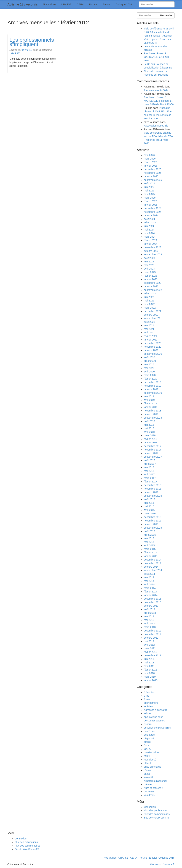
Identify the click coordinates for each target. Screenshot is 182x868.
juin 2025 (149, 187)
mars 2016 (150, 513)
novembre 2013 (153, 602)
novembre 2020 (153, 347)
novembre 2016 (153, 489)
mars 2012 (150, 648)
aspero (148, 724)
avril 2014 (149, 584)
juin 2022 (149, 297)
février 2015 (151, 553)
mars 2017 (150, 478)
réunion (148, 770)
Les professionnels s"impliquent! (32, 42)
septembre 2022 (153, 290)
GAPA (147, 749)
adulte (147, 713)
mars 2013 (150, 627)
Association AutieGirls (156, 90)
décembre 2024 (153, 208)
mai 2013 (149, 620)
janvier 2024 (151, 244)
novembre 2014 (153, 563)
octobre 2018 (151, 414)
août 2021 (149, 322)
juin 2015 (149, 538)
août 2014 (149, 574)
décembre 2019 (153, 382)
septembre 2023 (153, 254)
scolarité (149, 777)
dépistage (149, 735)
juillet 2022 (150, 293)
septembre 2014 (153, 570)
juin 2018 (149, 425)
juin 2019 (149, 396)
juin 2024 (149, 226)
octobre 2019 (151, 389)
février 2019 (151, 403)
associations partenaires (157, 728)
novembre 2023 (153, 247)
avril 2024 (149, 233)
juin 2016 (149, 503)
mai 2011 (149, 663)
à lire (147, 696)
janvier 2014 (151, 595)
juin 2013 (149, 616)
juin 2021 (149, 325)
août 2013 (149, 609)
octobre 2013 (151, 606)
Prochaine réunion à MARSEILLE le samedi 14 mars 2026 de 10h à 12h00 (159, 101)
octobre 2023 (151, 251)
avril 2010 (149, 673)
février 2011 (151, 670)
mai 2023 (149, 265)
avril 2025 (149, 194)
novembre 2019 (153, 386)
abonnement (151, 703)
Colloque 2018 (124, 4)
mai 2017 (149, 471)
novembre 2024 (153, 212)
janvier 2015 (151, 556)
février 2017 (151, 482)
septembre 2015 (153, 528)
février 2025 (151, 201)
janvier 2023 (151, 279)
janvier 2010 (151, 680)
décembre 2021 (153, 311)
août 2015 (149, 531)
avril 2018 (149, 432)
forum (147, 745)
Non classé (150, 760)
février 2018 (151, 439)
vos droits (149, 795)
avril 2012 (149, 645)
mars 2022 (150, 308)
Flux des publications (156, 811)
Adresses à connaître (156, 710)
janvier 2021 (151, 340)
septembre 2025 (153, 180)
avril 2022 (149, 304)
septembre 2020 (153, 354)
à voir (147, 699)
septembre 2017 (153, 457)
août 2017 (149, 460)
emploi (148, 742)
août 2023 (149, 258)
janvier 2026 (151, 166)
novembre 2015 (153, 521)
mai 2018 (149, 428)
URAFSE (66, 4)
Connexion (150, 807)
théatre (148, 784)
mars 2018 (150, 435)
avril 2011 (149, 666)
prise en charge (153, 767)
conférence (150, 731)
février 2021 (151, 336)
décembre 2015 (153, 517)
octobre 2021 (151, 315)
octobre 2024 (151, 215)
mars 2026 (150, 159)
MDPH (148, 756)
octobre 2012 (151, 638)
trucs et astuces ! (153, 788)
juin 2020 (149, 364)
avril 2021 (149, 333)
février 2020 (151, 379)
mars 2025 (150, 198)
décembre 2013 (153, 599)
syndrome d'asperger (156, 781)
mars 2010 (150, 677)
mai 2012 (149, 641)
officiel (147, 763)
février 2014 (151, 592)
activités (148, 706)
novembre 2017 (153, 450)
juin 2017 (149, 467)
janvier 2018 (151, 443)
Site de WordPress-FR (156, 818)
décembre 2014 (153, 560)
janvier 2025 (151, 205)
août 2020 (149, 357)
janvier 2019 (151, 407)
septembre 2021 (153, 318)
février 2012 (151, 652)
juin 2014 (149, 577)
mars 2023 (150, 272)
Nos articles (49, 4)
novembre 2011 (153, 655)
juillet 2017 (150, 464)
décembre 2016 (153, 485)
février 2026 (151, 162)
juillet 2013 (150, 613)
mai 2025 (149, 191)
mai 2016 (149, 506)
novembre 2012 (153, 634)
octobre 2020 (151, 350)
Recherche (166, 15)
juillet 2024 (150, 223)
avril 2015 (149, 545)
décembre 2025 (153, 169)
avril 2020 (149, 372)
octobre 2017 (151, 453)
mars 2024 (150, 237)
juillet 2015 (150, 535)
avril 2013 (149, 623)
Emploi (107, 4)
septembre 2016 (153, 496)
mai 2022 (149, 301)
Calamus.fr (168, 864)
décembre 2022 (153, 283)
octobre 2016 (151, 492)
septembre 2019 (153, 393)
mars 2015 (150, 549)
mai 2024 (149, 230)
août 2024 (149, 219)
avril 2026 (149, 155)
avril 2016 (149, 510)
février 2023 (151, 276)
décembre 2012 (153, 631)
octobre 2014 (151, 567)
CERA (80, 4)
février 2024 (151, 240)
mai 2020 (149, 368)
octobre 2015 (151, 524)
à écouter (149, 692)
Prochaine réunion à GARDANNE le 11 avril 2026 (157, 57)
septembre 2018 (153, 418)
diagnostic (150, 738)
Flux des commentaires (157, 814)
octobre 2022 (151, 286)
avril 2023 (149, 269)
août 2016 (149, 499)
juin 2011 (149, 659)
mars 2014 (150, 588)
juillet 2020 (150, 361)
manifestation (151, 752)
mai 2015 (149, 542)
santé (147, 774)
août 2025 (149, 183)
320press (155, 864)
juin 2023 (149, 262)
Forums (93, 4)
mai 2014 (149, 581)
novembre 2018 (153, 411)
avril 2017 (149, 474)
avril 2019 (149, 400)
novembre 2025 (153, 173)
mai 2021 (149, 329)
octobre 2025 (151, 176)
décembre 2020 (153, 343)
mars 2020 (150, 375)
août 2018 (149, 421)
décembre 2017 (153, 446)
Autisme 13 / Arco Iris (23, 4)
